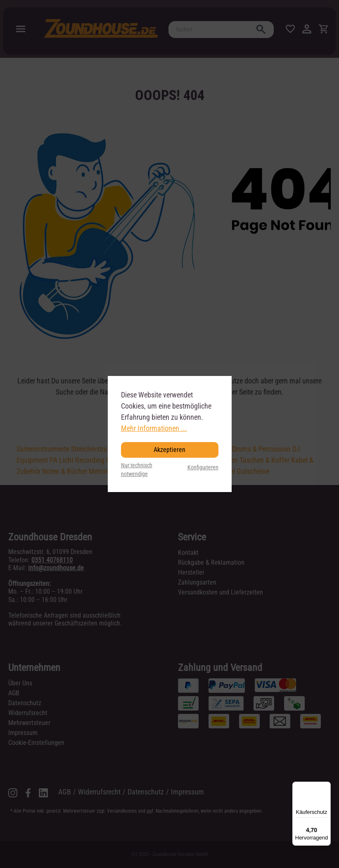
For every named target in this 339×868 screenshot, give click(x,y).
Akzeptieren (169, 450)
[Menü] (326, 787)
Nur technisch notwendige (137, 470)
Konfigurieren (203, 467)
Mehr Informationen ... (154, 428)
